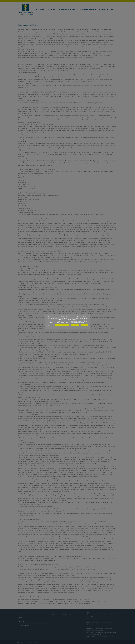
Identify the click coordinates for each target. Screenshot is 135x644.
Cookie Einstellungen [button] (62, 325)
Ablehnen (84, 325)
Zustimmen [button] (75, 325)
